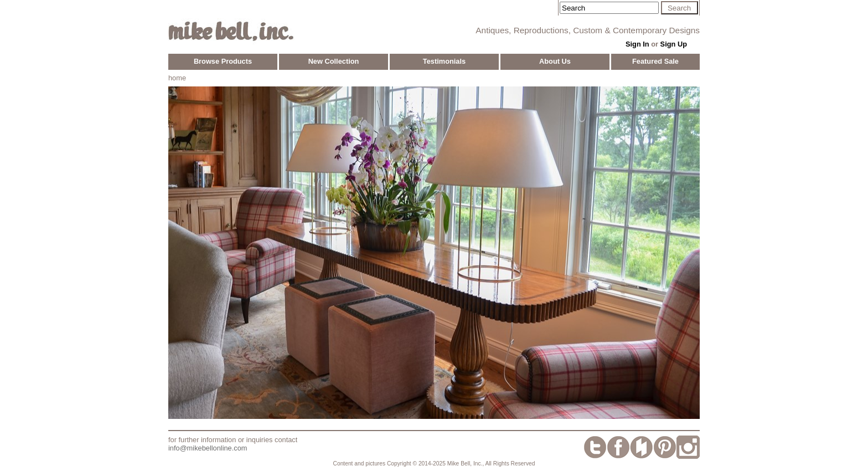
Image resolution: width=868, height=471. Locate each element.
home (177, 78)
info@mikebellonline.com (208, 448)
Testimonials (444, 61)
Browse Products (223, 61)
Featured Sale (655, 61)
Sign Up (674, 44)
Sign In (637, 44)
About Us (555, 61)
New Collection (334, 61)
